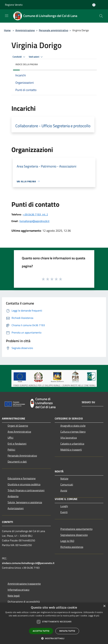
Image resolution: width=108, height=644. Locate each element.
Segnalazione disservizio (74, 535)
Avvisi (64, 490)
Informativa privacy (19, 590)
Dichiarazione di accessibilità (24, 602)
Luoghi (64, 506)
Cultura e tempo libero (73, 432)
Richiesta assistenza (72, 547)
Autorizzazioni (16, 508)
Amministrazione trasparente (24, 584)
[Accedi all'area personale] (94, 5)
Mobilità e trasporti (71, 450)
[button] (54, 638)
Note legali (14, 596)
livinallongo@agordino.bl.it (34, 221)
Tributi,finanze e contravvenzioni (26, 490)
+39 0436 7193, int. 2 (36, 214)
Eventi (64, 512)
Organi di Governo (18, 426)
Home (7, 30)
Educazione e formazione (22, 478)
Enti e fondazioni (17, 444)
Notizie (64, 479)
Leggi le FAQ (67, 541)
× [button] (104, 606)
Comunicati (67, 484)
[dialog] (54, 623)
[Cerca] (101, 16)
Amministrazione (25, 30)
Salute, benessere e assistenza (25, 502)
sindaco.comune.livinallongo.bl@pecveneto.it (28, 563)
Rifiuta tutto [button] (67, 631)
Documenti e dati (17, 462)
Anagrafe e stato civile (73, 426)
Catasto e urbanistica (72, 444)
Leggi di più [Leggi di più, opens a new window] (94, 616)
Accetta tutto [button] (41, 631)
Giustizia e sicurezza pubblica (24, 484)
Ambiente (13, 496)
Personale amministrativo (54, 30)
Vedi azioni (36, 57)
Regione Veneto (14, 5)
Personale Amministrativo (22, 456)
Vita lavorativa (69, 438)
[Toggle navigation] (7, 16)
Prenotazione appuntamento (76, 529)
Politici (11, 450)
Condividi (19, 57)
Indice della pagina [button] (27, 64)
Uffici (11, 438)
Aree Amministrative (19, 432)
